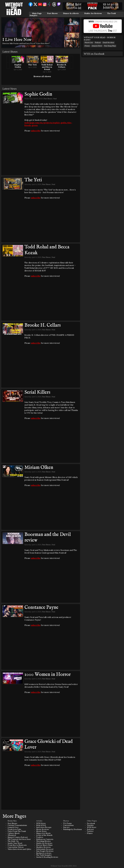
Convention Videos (16, 847)
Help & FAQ (41, 825)
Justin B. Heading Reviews (47, 857)
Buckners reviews (44, 853)
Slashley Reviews (43, 847)
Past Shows (52, 13)
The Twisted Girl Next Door (19, 839)
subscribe (36, 131)
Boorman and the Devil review (48, 537)
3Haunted (12, 835)
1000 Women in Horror (48, 675)
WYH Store (92, 827)
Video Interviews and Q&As (19, 849)
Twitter (90, 831)
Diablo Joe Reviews (93, 13)
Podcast (98, 43)
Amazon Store (97, 46)
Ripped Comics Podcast (18, 837)
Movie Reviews (43, 829)
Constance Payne (41, 607)
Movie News (41, 831)
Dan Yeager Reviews (45, 851)
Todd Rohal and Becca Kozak (47, 67)
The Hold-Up (13, 841)
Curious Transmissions (17, 825)
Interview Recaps (44, 827)
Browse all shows (42, 76)
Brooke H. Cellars (62, 66)
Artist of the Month (44, 835)
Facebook (91, 823)
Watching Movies (43, 841)
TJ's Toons (67, 823)
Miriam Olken (39, 468)
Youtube (90, 825)
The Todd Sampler (44, 855)
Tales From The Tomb (17, 831)
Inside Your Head (15, 843)
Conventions (68, 825)
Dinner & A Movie (43, 833)
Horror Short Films (44, 845)
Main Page (37, 13)
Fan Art (66, 827)
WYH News (41, 823)
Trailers (40, 837)
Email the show (108, 43)
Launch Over (13, 827)
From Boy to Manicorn (17, 845)
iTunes (87, 46)
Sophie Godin (18, 66)
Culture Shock (14, 833)
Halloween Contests (45, 839)
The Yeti (32, 65)
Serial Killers (37, 392)
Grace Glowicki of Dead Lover (49, 744)
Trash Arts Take (14, 829)
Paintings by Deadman (72, 829)
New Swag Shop (110, 46)
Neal (55, 99)
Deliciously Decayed (45, 849)
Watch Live (89, 43)
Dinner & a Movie (71, 13)
